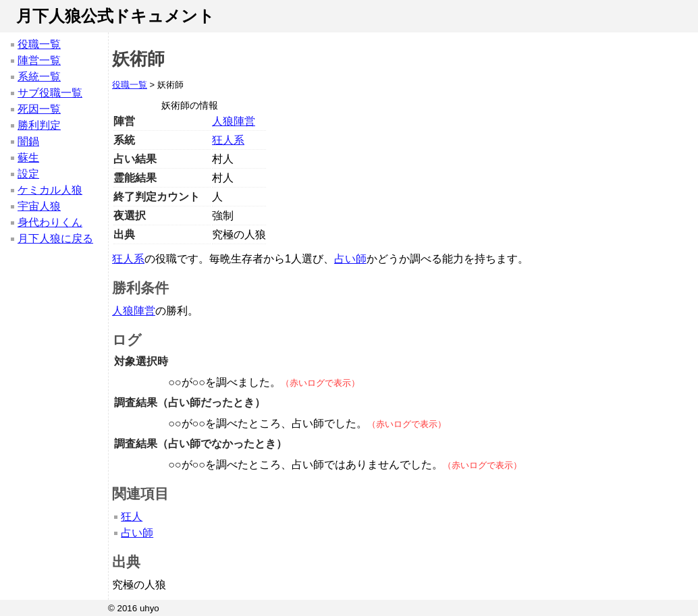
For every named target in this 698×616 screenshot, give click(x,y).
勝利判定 (39, 125)
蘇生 (28, 158)
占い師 (350, 259)
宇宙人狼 (39, 206)
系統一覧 (39, 77)
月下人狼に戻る (55, 239)
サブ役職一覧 (50, 93)
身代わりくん (50, 222)
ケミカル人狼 (50, 190)
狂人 (132, 516)
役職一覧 (39, 44)
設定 (28, 174)
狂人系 (228, 140)
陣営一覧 (39, 60)
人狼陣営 (234, 121)
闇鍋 (28, 141)
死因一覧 (39, 109)
